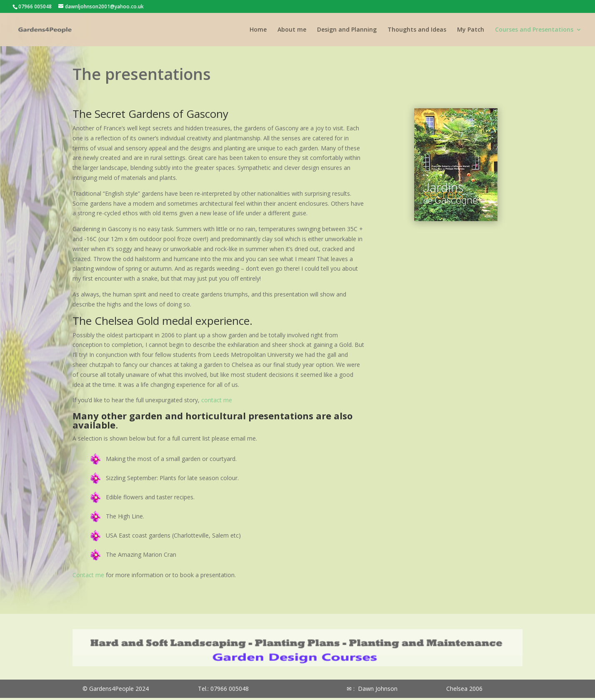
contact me (217, 400)
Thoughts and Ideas (417, 30)
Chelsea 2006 (464, 689)
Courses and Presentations (534, 30)
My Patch (471, 30)
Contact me (88, 575)
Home (258, 30)
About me (292, 30)
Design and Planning (347, 30)
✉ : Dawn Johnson (372, 689)
